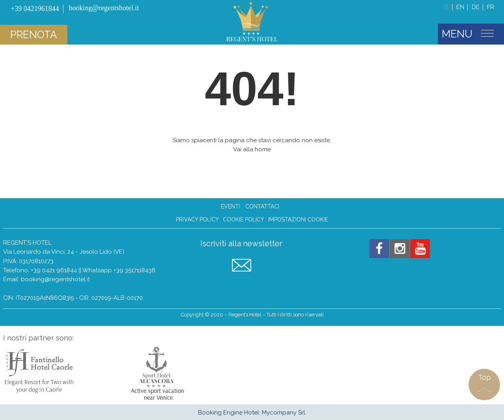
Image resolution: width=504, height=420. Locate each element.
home (263, 149)
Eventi (230, 206)
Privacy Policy (197, 220)
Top (485, 377)
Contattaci (262, 206)
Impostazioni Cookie (298, 220)
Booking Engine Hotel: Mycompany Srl (252, 413)
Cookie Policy (244, 220)
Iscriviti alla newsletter (241, 244)
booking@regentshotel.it (55, 279)
